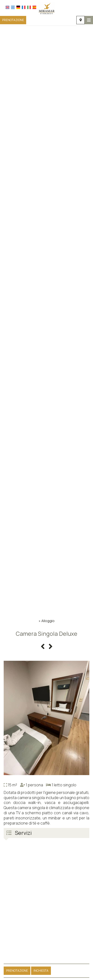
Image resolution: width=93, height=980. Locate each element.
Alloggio (48, 621)
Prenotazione (13, 20)
